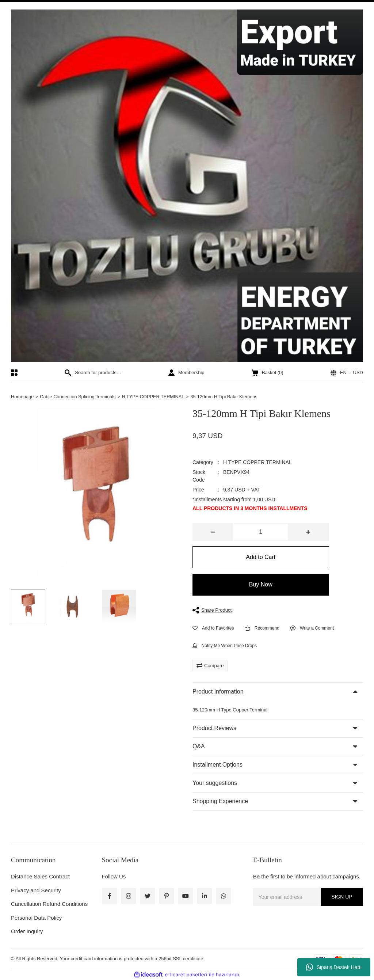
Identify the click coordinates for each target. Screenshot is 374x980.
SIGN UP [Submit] (342, 897)
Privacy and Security (36, 890)
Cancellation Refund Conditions (49, 904)
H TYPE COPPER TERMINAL (257, 463)
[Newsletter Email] (308, 897)
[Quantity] (261, 532)
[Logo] (187, 186)
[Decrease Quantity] (213, 532)
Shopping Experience (220, 802)
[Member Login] (186, 373)
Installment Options (217, 765)
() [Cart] (268, 373)
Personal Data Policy (36, 918)
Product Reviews (214, 728)
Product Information (218, 692)
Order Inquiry (27, 932)
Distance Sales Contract (40, 877)
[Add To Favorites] (213, 628)
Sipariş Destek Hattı (334, 967)
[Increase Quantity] (308, 532)
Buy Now (261, 585)
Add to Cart (261, 557)
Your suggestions (215, 783)
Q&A (199, 747)
